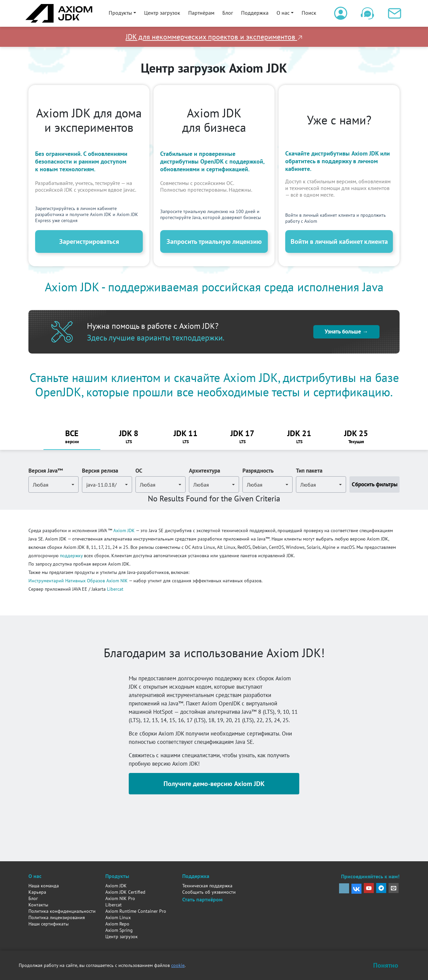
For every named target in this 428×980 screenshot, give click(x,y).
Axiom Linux (118, 917)
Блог (228, 13)
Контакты (38, 905)
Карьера (37, 892)
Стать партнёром (202, 899)
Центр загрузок (162, 13)
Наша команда (44, 886)
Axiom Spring (119, 930)
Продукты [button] (120, 13)
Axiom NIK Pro (120, 898)
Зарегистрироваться (89, 241)
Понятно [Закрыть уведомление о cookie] (386, 965)
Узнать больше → (346, 331)
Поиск (309, 13)
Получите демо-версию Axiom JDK (214, 784)
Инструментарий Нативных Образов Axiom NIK (78, 581)
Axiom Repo (117, 924)
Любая (41, 485)
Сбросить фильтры (375, 484)
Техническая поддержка (207, 886)
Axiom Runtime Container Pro (136, 911)
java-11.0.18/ (101, 485)
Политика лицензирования (57, 917)
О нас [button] (283, 13)
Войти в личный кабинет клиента (339, 241)
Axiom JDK (124, 530)
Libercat (115, 589)
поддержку (71, 556)
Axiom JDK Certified (125, 892)
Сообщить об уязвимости (209, 892)
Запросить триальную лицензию (214, 241)
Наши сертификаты (48, 924)
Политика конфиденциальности (62, 911)
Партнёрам (201, 13)
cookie (178, 965)
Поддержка (255, 13)
